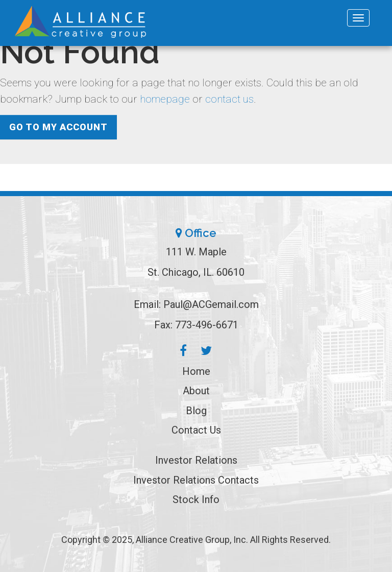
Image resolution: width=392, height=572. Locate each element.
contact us (229, 99)
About (196, 391)
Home (196, 371)
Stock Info (196, 499)
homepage (165, 99)
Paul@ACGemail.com (211, 304)
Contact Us (196, 430)
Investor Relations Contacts (196, 480)
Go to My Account (58, 127)
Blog (196, 411)
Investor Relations (196, 460)
